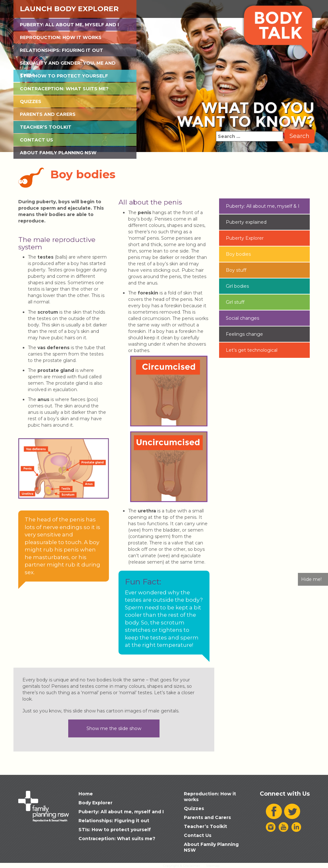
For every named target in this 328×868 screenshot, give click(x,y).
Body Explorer (95, 803)
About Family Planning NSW (58, 153)
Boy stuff (236, 270)
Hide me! (311, 579)
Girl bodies (237, 286)
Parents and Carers (48, 114)
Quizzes (31, 101)
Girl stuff (235, 302)
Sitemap (213, 866)
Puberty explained (246, 222)
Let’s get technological (252, 350)
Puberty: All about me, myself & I (263, 206)
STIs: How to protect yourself (64, 76)
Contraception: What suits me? (64, 89)
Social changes (242, 318)
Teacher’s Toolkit (46, 127)
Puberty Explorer (245, 238)
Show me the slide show (114, 728)
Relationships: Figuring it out (61, 50)
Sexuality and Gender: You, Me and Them (68, 65)
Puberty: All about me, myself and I (69, 25)
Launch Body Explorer (69, 9)
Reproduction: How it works (61, 37)
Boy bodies (238, 254)
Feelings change (244, 334)
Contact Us (37, 140)
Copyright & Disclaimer (182, 866)
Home (86, 794)
